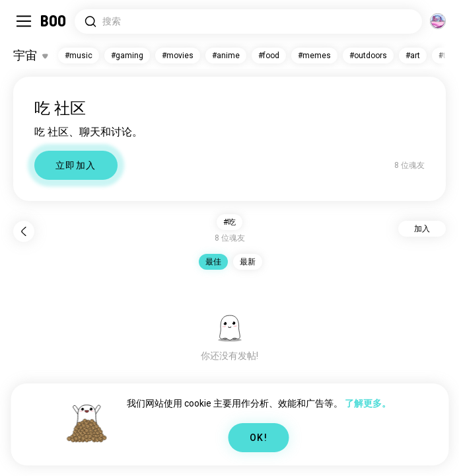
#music (79, 56)
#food (269, 56)
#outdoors (368, 56)
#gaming (127, 56)
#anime (226, 56)
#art (413, 56)
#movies (178, 56)
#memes (314, 56)
